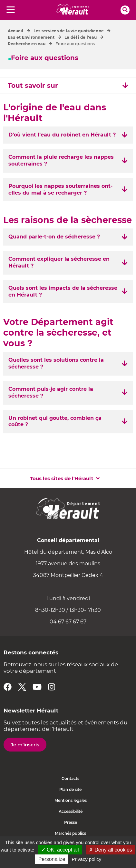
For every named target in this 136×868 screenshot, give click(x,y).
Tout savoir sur (68, 86)
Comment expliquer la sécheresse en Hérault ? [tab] (59, 262)
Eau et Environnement (31, 37)
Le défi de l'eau (81, 37)
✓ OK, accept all (60, 850)
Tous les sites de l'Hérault (62, 478)
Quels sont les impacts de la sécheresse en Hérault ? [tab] (63, 291)
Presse (71, 822)
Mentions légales (71, 800)
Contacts (70, 778)
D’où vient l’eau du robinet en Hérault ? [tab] (62, 135)
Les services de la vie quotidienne (69, 31)
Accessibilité (71, 811)
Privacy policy (87, 859)
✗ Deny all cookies (111, 850)
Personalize (52, 859)
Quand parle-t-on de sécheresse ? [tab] (54, 237)
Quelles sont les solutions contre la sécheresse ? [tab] (56, 363)
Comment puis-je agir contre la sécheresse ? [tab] (51, 392)
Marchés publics (70, 833)
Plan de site (70, 789)
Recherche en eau (27, 44)
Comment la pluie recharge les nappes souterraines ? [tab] (61, 160)
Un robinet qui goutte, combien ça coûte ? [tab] (55, 421)
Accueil (16, 31)
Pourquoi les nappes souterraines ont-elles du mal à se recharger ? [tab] (60, 189)
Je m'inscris (25, 745)
